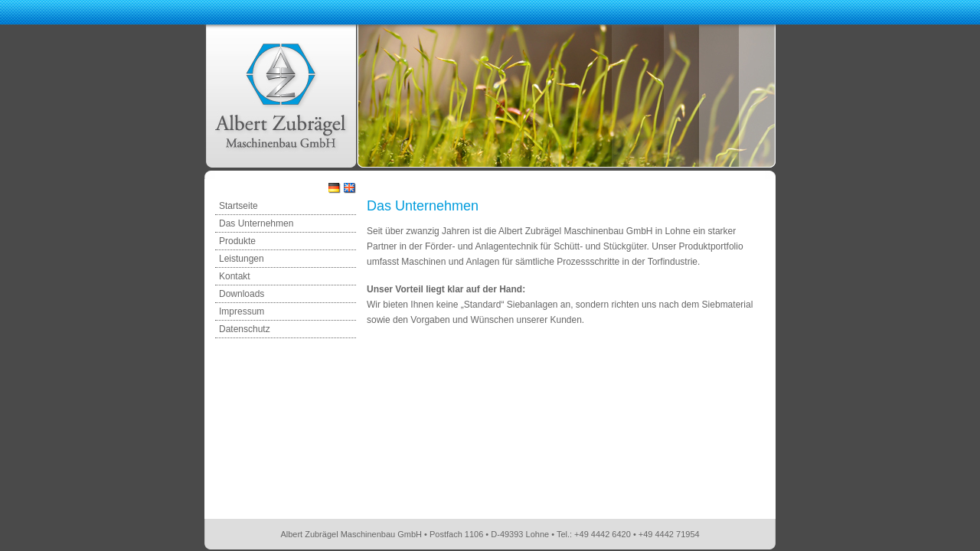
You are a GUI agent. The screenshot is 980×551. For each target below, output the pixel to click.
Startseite (238, 206)
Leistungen (242, 259)
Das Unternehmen (256, 223)
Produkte (237, 241)
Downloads (242, 294)
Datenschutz (245, 329)
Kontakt (235, 276)
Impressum (242, 311)
